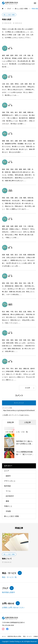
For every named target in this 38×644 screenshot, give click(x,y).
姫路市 (8, 476)
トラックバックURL (7, 408)
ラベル (8, 491)
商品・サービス (27, 636)
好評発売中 (10, 496)
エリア (7, 471)
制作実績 (7, 486)
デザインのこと (10, 481)
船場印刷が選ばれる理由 (14, 636)
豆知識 (8, 511)
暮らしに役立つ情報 (9, 15)
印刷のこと (8, 506)
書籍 (7, 501)
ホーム (4, 636)
